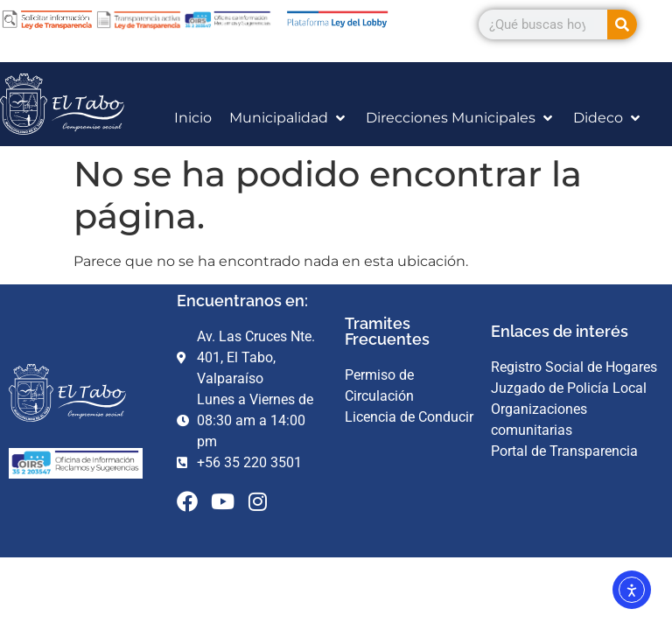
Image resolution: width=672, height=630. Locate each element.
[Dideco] (608, 118)
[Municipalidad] (289, 118)
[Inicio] (193, 118)
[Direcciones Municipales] (461, 118)
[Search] (622, 24)
